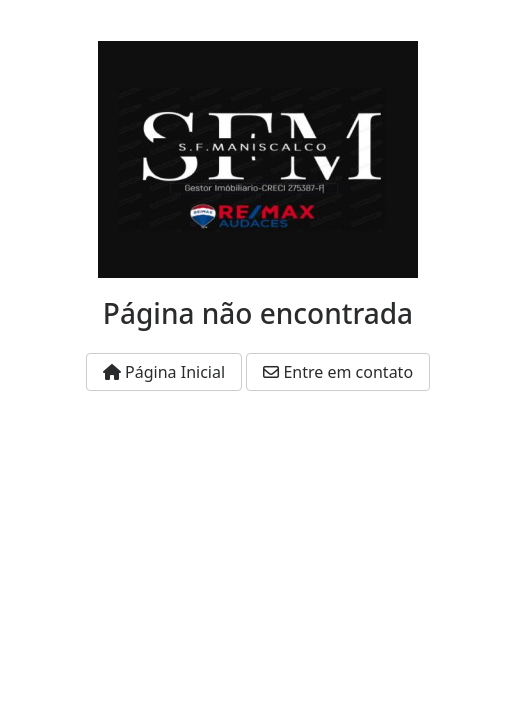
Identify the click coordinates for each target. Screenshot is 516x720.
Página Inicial (164, 372)
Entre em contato (338, 372)
